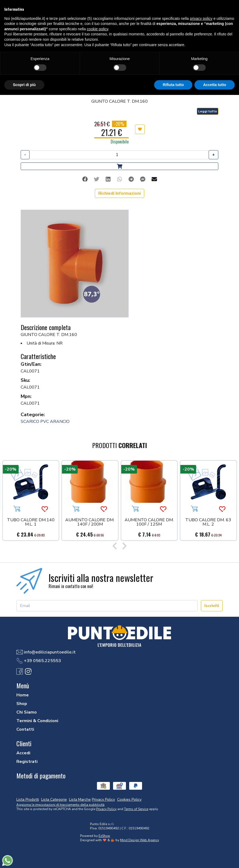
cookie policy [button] (97, 29)
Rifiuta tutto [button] (173, 85)
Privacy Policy (106, 809)
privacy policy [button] (201, 19)
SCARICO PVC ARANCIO (45, 422)
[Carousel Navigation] (119, 547)
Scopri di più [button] (24, 85)
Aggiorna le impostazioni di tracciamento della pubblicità (60, 805)
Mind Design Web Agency (140, 840)
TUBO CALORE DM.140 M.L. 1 (31, 522)
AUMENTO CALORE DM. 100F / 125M (149, 522)
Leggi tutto (208, 111)
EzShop (104, 836)
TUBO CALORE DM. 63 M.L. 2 (208, 522)
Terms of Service (136, 809)
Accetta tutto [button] (215, 85)
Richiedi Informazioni (119, 193)
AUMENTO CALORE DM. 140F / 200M (90, 522)
